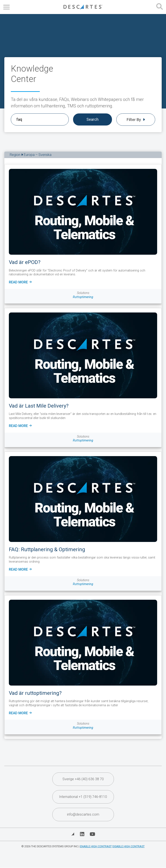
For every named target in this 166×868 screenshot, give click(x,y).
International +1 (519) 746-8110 (83, 797)
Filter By (136, 120)
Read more (20, 282)
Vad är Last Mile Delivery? (39, 406)
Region (31, 155)
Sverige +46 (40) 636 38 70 (83, 779)
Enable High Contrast (96, 846)
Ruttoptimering (83, 297)
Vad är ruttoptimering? (35, 693)
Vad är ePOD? (25, 262)
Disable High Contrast (128, 846)
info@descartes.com (83, 814)
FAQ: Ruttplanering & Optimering (47, 549)
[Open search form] (160, 7)
